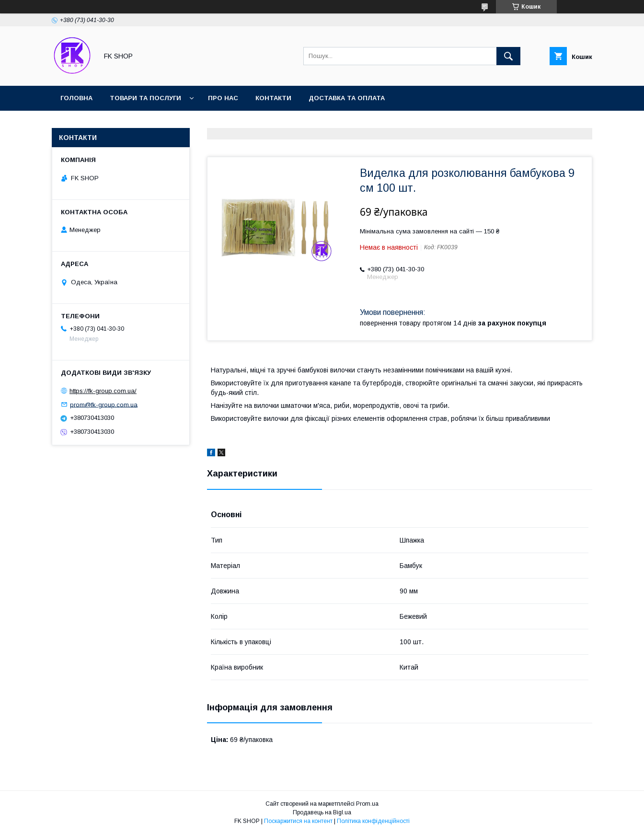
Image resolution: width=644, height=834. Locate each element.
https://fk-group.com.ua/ (103, 391)
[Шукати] (508, 56)
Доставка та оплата (347, 98)
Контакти (273, 98)
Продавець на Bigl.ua (322, 812)
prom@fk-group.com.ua (104, 404)
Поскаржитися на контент (298, 821)
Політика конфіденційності (373, 821)
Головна (76, 98)
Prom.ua (367, 804)
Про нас (223, 98)
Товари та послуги (145, 98)
